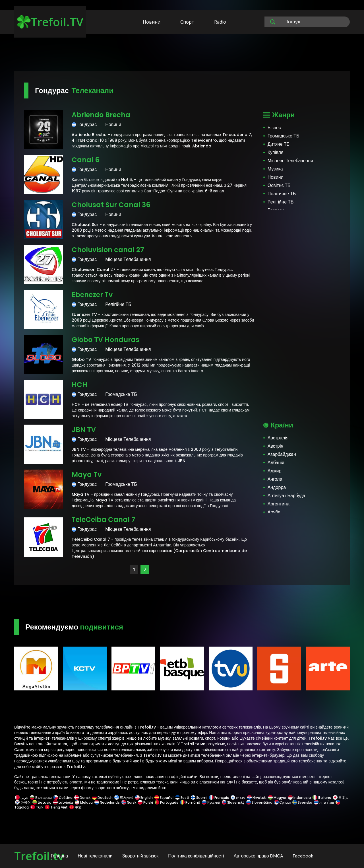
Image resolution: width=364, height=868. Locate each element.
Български (41, 798)
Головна (59, 856)
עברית (238, 798)
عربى (22, 798)
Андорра (277, 487)
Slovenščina (259, 802)
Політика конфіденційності (196, 856)
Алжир (275, 471)
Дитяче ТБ (279, 144)
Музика (275, 169)
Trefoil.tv (39, 856)
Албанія (276, 463)
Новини (152, 22)
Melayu (84, 802)
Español (164, 798)
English (144, 798)
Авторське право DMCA (258, 856)
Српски (283, 802)
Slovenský (233, 802)
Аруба (274, 512)
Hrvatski (257, 798)
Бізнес (274, 128)
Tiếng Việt (56, 807)
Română (190, 802)
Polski (145, 802)
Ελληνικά (124, 798)
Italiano (322, 798)
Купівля (276, 152)
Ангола (275, 479)
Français (219, 798)
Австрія (275, 446)
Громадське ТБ (283, 136)
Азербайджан (282, 454)
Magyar (277, 798)
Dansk (82, 798)
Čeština (63, 798)
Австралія (278, 438)
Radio (220, 22)
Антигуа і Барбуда (287, 496)
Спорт (187, 22)
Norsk (129, 802)
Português (167, 802)
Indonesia (299, 798)
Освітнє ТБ (279, 185)
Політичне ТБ (282, 194)
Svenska (302, 802)
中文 (75, 807)
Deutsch (102, 798)
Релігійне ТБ (281, 202)
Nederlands (107, 802)
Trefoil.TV (50, 22)
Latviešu (63, 802)
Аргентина (279, 504)
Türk (37, 807)
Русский (211, 802)
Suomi (199, 798)
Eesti (182, 798)
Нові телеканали (95, 856)
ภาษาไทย (324, 802)
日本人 (340, 798)
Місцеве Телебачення (290, 161)
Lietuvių (42, 802)
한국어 (23, 802)
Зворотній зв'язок (140, 856)
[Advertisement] (182, 54)
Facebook (303, 856)
